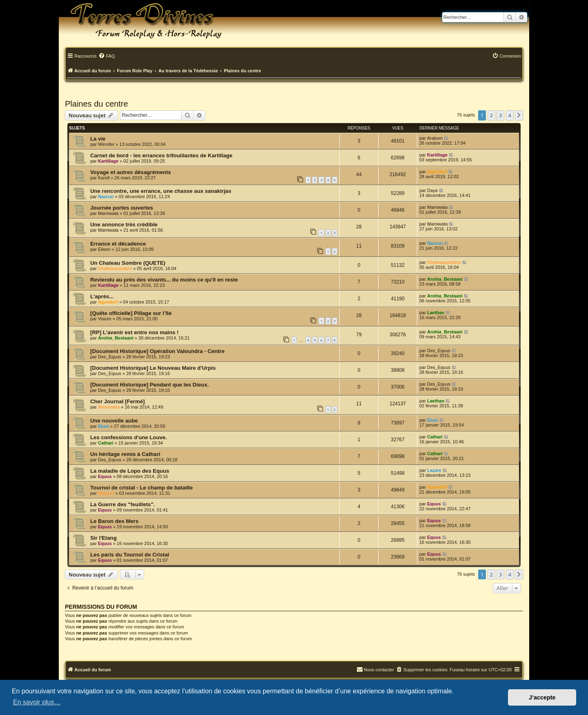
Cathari (106, 443)
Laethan (436, 313)
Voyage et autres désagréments (131, 172)
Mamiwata (108, 213)
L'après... (102, 296)
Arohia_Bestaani (445, 279)
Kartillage (108, 161)
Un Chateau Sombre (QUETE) (128, 263)
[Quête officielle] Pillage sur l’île (131, 313)
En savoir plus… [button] (37, 702)
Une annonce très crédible (124, 225)
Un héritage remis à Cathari (125, 454)
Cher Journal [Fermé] (117, 401)
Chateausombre (115, 268)
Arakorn (435, 138)
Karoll (104, 178)
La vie (98, 139)
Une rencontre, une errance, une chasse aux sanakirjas (161, 191)
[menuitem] (107, 56)
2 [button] (491, 115)
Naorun (106, 197)
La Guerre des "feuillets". (122, 504)
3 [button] (500, 115)
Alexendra (109, 407)
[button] (519, 115)
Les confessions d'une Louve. (129, 437)
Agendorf (437, 172)
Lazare (434, 470)
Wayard (106, 493)
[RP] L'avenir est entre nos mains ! (134, 332)
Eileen (104, 249)
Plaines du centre (97, 104)
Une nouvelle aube (114, 421)
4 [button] (510, 115)
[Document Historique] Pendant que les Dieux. (149, 385)
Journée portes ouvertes (122, 208)
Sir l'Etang (104, 538)
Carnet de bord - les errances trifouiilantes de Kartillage (161, 155)
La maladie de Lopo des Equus (130, 471)
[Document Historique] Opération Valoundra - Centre (157, 351)
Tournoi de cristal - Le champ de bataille (141, 488)
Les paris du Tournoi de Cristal (130, 555)
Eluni (104, 426)
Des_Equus (110, 357)
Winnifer (106, 144)
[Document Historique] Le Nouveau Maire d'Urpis (153, 368)
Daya (432, 190)
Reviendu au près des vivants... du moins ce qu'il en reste (164, 280)
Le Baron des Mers (114, 521)
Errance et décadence (118, 244)
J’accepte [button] (542, 697)
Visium (105, 319)
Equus (105, 476)
